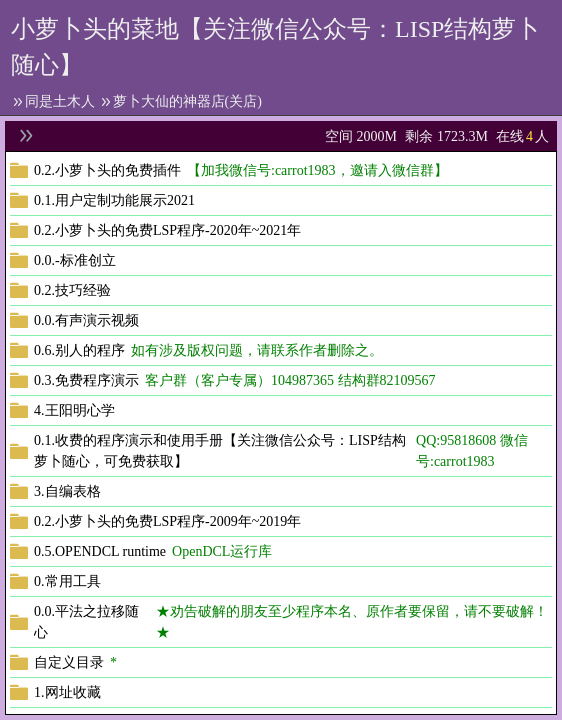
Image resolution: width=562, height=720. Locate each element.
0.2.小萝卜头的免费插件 (107, 170)
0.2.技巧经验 (72, 290)
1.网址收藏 (67, 692)
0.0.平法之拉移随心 (86, 622)
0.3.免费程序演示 (86, 380)
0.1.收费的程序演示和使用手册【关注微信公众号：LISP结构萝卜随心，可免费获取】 (220, 451)
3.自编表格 (67, 491)
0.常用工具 (67, 581)
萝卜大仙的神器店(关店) (187, 101)
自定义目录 (69, 662)
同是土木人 (60, 101)
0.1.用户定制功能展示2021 (114, 200)
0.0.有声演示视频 (86, 320)
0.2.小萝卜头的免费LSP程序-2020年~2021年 (167, 230)
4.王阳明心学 (74, 410)
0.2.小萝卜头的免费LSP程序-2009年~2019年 (167, 521)
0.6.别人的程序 (79, 350)
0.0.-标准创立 (75, 260)
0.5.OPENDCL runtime (100, 551)
